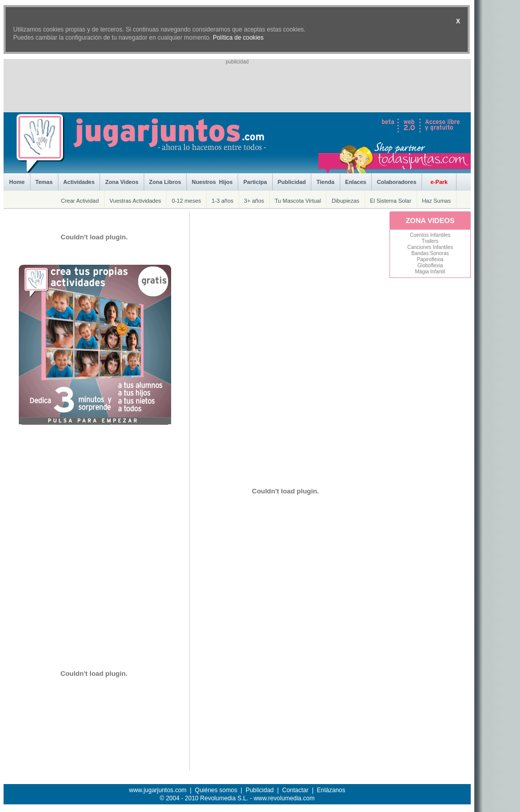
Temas (44, 182)
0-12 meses (186, 201)
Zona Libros (165, 182)
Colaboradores (397, 182)
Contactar (295, 790)
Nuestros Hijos (213, 182)
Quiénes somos (216, 790)
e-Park (439, 182)
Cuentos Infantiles (430, 235)
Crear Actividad (80, 201)
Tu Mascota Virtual (298, 201)
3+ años (254, 201)
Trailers (430, 241)
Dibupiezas (345, 201)
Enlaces (356, 182)
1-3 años (223, 201)
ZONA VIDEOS (430, 221)
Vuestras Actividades (136, 201)
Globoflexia (430, 266)
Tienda (325, 182)
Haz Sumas (436, 201)
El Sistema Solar (391, 201)
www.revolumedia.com (284, 798)
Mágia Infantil (430, 272)
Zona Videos (122, 182)
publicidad (237, 62)
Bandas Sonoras (430, 253)
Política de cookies (238, 38)
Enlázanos (331, 790)
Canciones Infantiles (430, 247)
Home (17, 182)
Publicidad (292, 182)
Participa (255, 182)
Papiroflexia (430, 259)
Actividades (79, 182)
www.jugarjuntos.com (158, 790)
